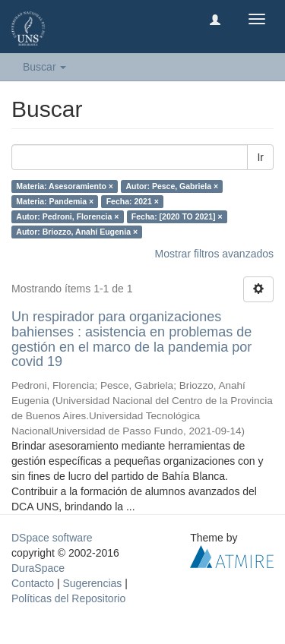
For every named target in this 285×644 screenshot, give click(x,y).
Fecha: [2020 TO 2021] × (177, 216)
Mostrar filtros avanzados (214, 254)
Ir (260, 157)
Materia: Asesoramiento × (65, 186)
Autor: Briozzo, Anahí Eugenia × (77, 232)
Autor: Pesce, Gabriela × (172, 186)
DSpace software (52, 538)
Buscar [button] (44, 67)
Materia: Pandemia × (55, 201)
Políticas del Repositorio (68, 598)
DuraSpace (38, 568)
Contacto (33, 583)
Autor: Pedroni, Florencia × (67, 216)
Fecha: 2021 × (133, 201)
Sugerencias (92, 583)
